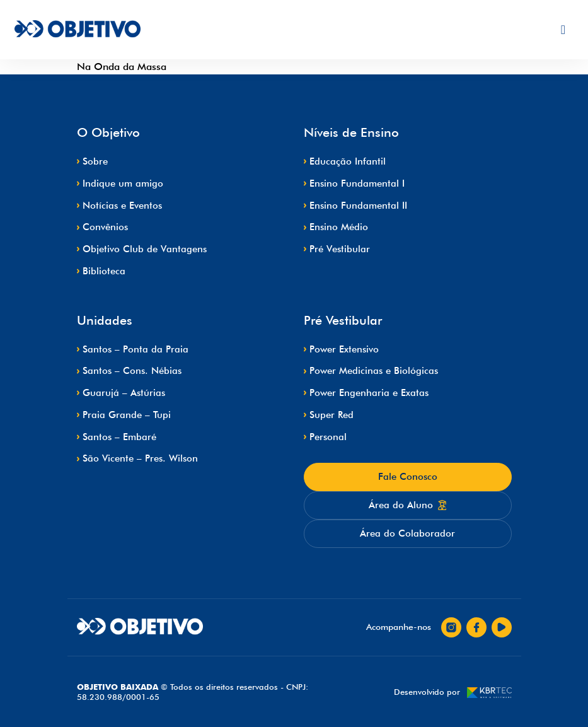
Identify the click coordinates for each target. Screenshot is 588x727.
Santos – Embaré (119, 437)
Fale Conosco (408, 477)
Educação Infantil (348, 161)
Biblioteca (104, 271)
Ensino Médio (339, 227)
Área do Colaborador (407, 533)
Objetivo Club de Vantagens (145, 249)
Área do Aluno (408, 505)
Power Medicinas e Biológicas (374, 371)
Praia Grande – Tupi (127, 415)
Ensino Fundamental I (357, 183)
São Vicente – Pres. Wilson (140, 458)
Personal (328, 437)
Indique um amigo (123, 183)
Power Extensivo (344, 349)
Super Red (331, 415)
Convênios (105, 227)
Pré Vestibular (340, 249)
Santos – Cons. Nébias (132, 371)
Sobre (95, 161)
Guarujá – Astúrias (124, 393)
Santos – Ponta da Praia (135, 349)
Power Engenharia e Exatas (369, 393)
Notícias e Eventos (122, 206)
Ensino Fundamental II (358, 206)
